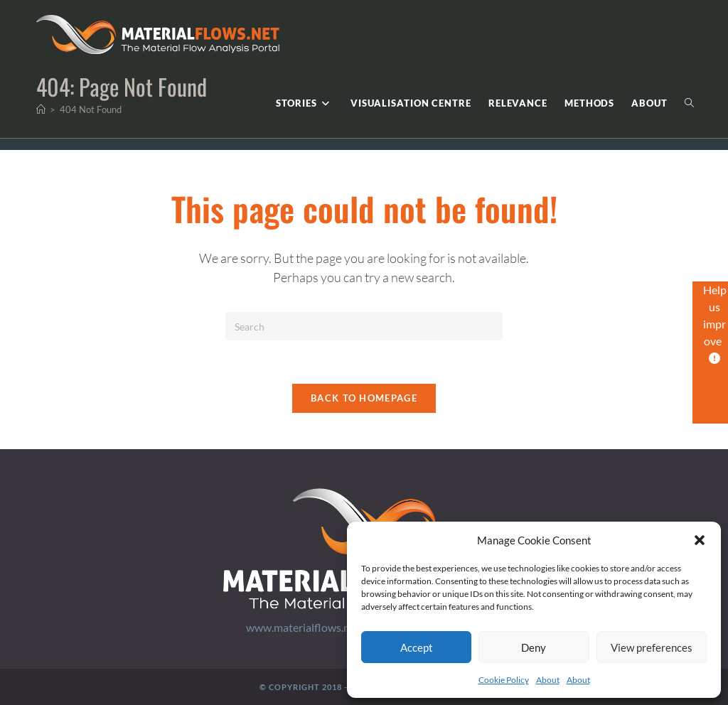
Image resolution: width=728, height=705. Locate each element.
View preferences (652, 647)
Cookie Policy (504, 680)
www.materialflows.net (303, 627)
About (548, 680)
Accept (417, 647)
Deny (534, 647)
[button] (700, 540)
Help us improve (715, 323)
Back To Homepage (364, 398)
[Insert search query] (364, 326)
